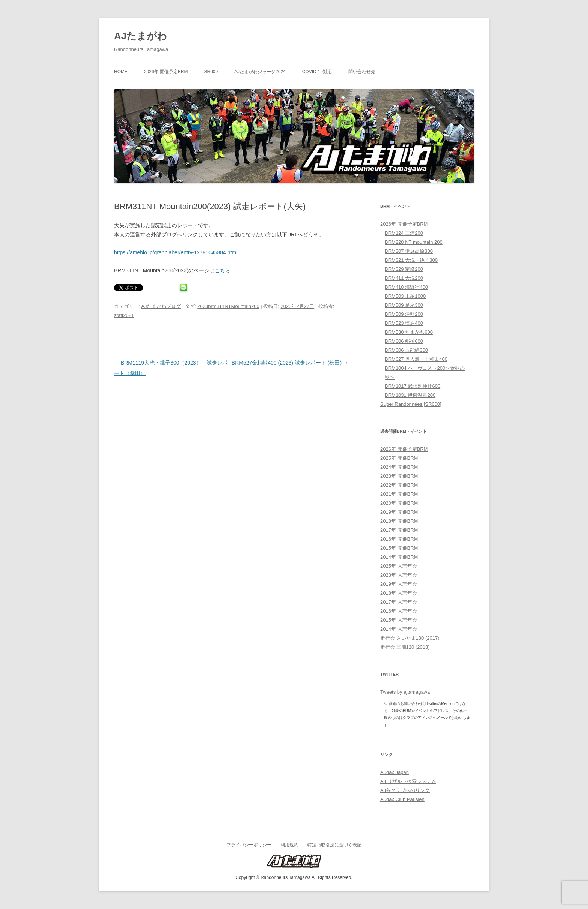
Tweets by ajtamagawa (405, 692)
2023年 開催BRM (399, 476)
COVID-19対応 (317, 72)
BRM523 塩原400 (404, 323)
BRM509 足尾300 (404, 305)
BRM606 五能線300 (406, 350)
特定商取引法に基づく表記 (334, 845)
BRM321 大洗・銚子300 (411, 260)
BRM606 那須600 (404, 341)
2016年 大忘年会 (399, 611)
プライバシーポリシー (249, 845)
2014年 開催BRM (399, 557)
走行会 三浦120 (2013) (405, 647)
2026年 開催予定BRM (166, 72)
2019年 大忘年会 (399, 584)
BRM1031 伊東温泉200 (410, 395)
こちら (222, 270)
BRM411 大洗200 (404, 278)
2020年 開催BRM (399, 503)
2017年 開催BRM (399, 530)
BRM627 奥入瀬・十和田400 (416, 359)
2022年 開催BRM (399, 485)
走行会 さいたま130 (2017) (410, 638)
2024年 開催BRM (399, 467)
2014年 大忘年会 (399, 629)
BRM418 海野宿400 (406, 287)
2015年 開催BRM (399, 548)
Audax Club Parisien (402, 799)
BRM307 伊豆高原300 (409, 251)
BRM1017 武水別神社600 (412, 386)
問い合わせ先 (362, 72)
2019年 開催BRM (399, 512)
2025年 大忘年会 (399, 566)
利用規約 (289, 845)
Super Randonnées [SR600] (411, 404)
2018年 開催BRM (399, 521)
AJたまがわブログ (161, 306)
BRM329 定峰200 (404, 269)
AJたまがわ (140, 36)
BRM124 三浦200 (404, 233)
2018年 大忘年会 (399, 593)
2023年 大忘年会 (399, 575)
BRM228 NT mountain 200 (414, 242)
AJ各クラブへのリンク (405, 790)
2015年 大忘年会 (399, 620)
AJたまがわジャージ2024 (260, 72)
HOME (121, 72)
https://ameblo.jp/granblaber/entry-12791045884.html (176, 252)
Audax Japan (394, 772)
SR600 (211, 72)
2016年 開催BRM (399, 539)
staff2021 (124, 315)
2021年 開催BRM (399, 494)
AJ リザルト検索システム (408, 781)
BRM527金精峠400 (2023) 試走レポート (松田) (290, 363)
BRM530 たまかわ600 (409, 332)
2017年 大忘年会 (399, 602)
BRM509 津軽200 (404, 314)
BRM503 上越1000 (405, 296)
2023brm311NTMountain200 (228, 306)
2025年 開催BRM (399, 458)
